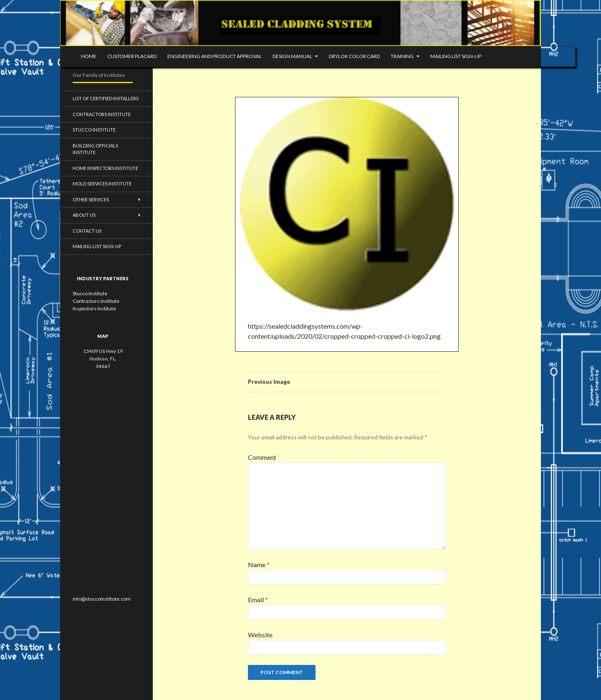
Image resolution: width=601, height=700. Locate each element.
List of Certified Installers (106, 98)
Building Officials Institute (95, 149)
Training (402, 56)
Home (89, 56)
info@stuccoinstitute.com (102, 599)
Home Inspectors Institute (105, 168)
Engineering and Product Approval (215, 56)
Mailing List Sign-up (97, 246)
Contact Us (87, 231)
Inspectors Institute (94, 308)
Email (258, 600)
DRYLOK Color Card (354, 56)
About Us (84, 215)
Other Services (91, 199)
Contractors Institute (102, 114)
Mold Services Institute (102, 184)
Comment (262, 457)
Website (260, 635)
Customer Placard (132, 56)
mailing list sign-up (456, 56)
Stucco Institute (94, 130)
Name (259, 564)
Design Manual (292, 56)
